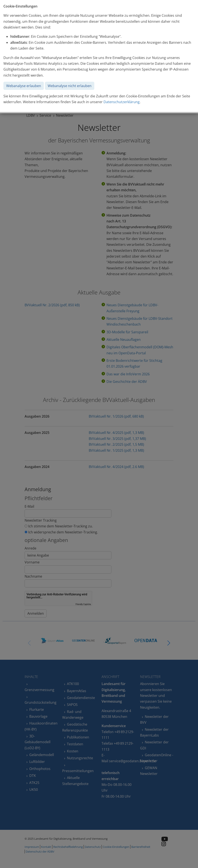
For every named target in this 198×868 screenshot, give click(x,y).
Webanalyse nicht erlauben (70, 86)
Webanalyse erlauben (24, 86)
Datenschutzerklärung (122, 102)
